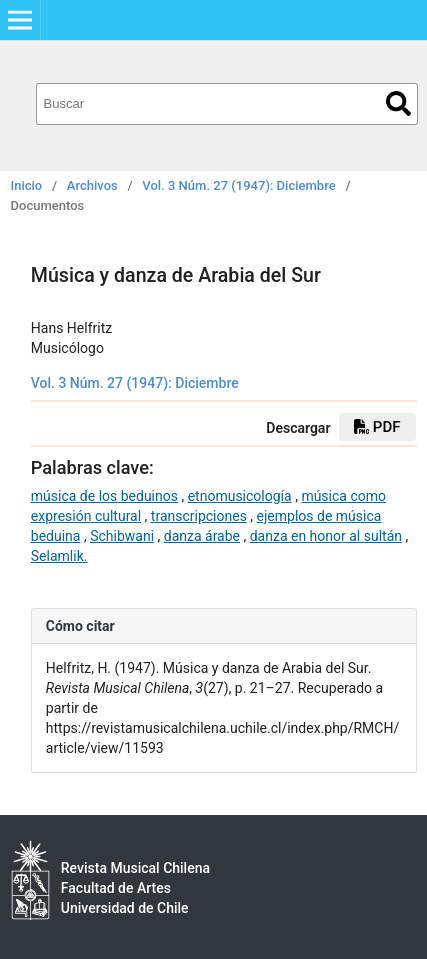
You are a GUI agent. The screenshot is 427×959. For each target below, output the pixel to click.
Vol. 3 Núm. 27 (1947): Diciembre (238, 185)
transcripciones (199, 516)
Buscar (398, 103)
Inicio (27, 185)
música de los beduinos (104, 496)
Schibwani (122, 536)
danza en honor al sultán (326, 536)
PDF (377, 427)
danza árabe (202, 536)
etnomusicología (240, 496)
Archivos (92, 185)
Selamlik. (59, 556)
